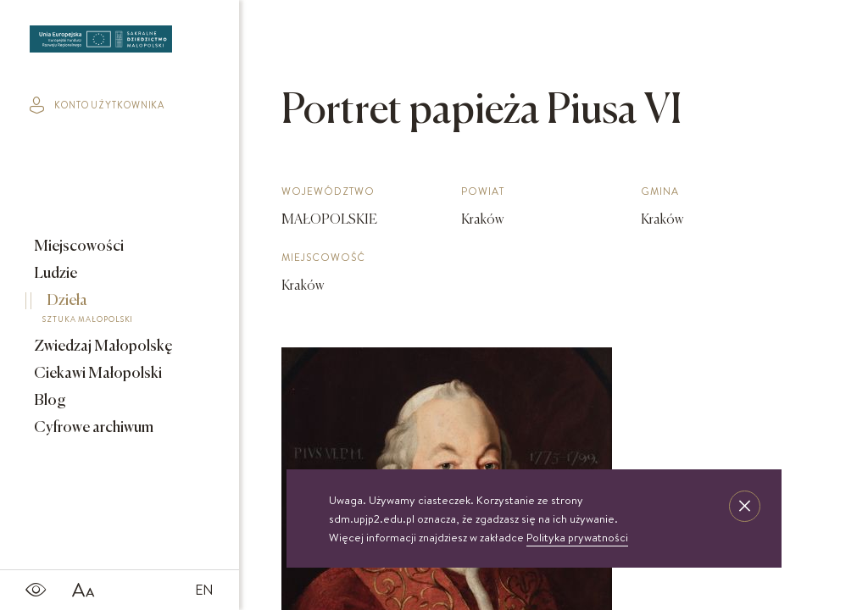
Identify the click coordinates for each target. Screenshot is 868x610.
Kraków (303, 286)
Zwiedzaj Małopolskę (102, 347)
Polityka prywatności (577, 537)
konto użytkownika (97, 105)
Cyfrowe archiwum (92, 428)
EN (204, 590)
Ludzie (54, 274)
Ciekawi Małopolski (97, 374)
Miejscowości (78, 247)
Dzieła (108, 311)
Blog (49, 401)
